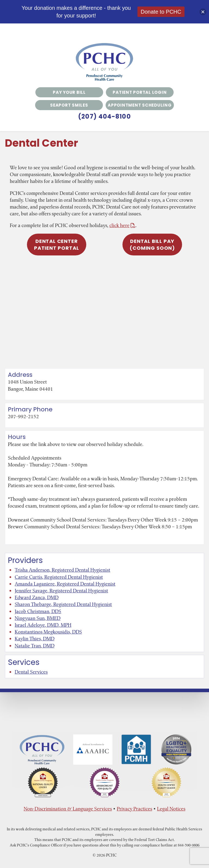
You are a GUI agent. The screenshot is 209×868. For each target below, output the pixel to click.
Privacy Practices (134, 809)
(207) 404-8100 (104, 117)
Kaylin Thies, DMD (35, 639)
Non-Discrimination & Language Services (68, 809)
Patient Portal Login (140, 92)
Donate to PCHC (161, 12)
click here (122, 225)
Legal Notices (171, 809)
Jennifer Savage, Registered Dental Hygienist (61, 591)
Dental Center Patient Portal (56, 245)
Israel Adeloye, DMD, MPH (43, 625)
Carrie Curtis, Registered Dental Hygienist (59, 577)
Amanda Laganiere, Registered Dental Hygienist (65, 584)
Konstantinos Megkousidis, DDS (48, 632)
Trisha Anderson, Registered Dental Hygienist (62, 570)
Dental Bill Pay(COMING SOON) (152, 245)
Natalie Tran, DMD (35, 646)
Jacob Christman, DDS (38, 611)
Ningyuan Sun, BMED (38, 618)
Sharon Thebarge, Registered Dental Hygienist (63, 604)
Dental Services (31, 672)
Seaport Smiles (69, 105)
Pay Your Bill (69, 92)
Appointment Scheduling (140, 105)
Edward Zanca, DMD (37, 597)
